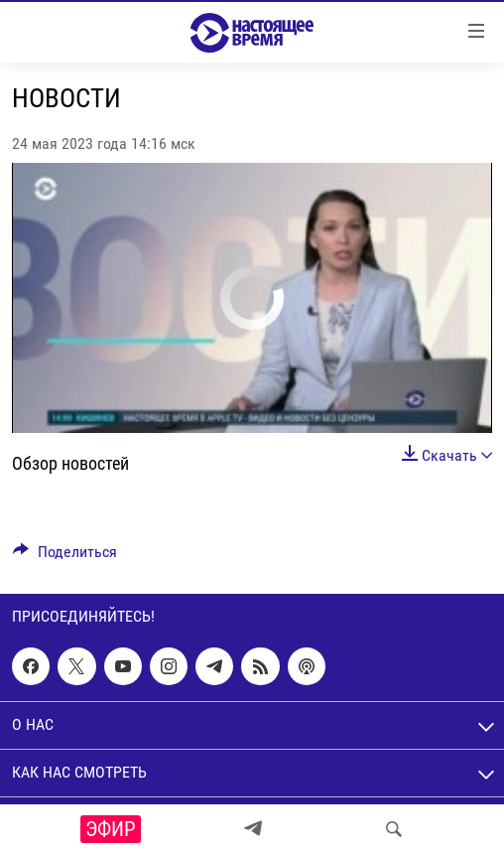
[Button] (65, 557)
